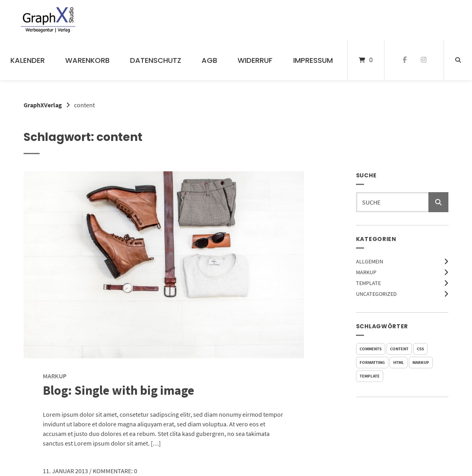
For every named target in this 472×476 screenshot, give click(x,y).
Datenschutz (156, 60)
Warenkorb (87, 60)
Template (368, 283)
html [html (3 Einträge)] (399, 362)
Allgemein (370, 261)
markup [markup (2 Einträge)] (421, 362)
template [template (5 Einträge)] (370, 376)
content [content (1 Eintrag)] (399, 349)
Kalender (28, 60)
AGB (209, 60)
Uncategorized (376, 294)
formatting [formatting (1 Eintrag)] (372, 362)
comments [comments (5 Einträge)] (371, 349)
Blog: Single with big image (119, 390)
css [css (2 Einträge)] (420, 349)
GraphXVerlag (43, 105)
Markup (366, 272)
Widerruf (255, 60)
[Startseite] (48, 20)
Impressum (313, 60)
